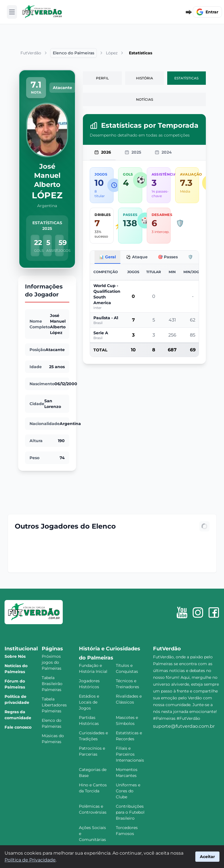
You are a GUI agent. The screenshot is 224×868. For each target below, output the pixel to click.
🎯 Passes (168, 257)
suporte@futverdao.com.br (184, 726)
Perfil (102, 78)
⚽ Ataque (137, 257)
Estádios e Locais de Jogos (89, 702)
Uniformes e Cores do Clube (128, 791)
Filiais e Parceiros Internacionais (130, 754)
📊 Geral (107, 257)
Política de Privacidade (30, 860)
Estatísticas (186, 78)
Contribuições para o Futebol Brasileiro (130, 812)
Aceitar (207, 857)
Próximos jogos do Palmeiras (52, 662)
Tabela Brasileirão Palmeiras (52, 684)
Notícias (145, 99)
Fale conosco (18, 727)
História (145, 78)
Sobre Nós (15, 656)
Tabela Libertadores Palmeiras (54, 705)
